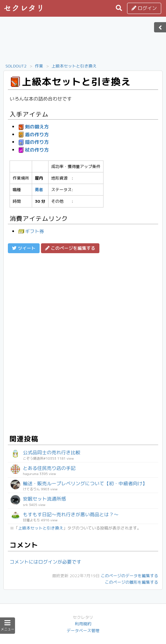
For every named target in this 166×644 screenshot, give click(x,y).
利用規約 (83, 624)
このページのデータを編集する (129, 576)
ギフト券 (31, 231)
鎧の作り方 (33, 142)
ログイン (144, 8)
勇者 (39, 190)
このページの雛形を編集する (132, 582)
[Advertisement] (83, 42)
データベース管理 (83, 631)
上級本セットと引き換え (74, 66)
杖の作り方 (33, 150)
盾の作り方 (33, 134)
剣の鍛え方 (33, 127)
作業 (39, 66)
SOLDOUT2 (16, 66)
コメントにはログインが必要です (45, 562)
